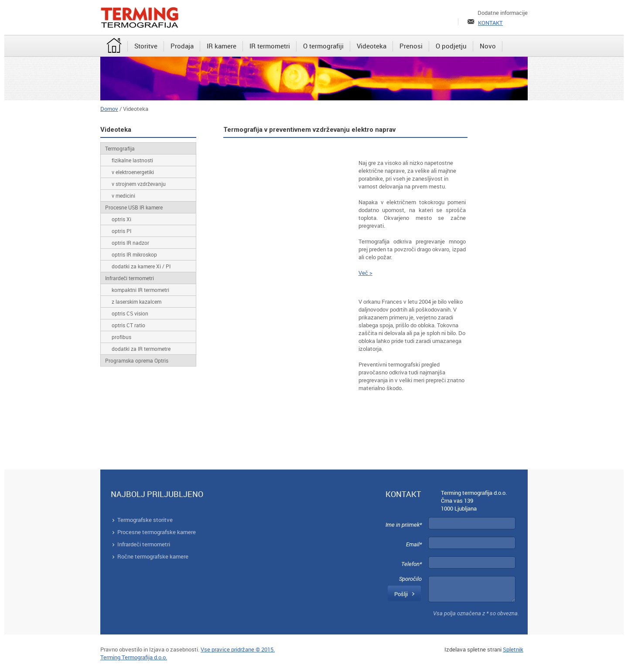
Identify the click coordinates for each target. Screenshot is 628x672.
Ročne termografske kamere (153, 556)
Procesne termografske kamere (157, 532)
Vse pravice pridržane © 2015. (238, 649)
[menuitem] (114, 46)
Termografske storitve (145, 520)
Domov (109, 109)
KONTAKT (490, 23)
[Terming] (140, 17)
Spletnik (513, 649)
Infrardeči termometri (144, 544)
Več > (365, 273)
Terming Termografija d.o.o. (134, 657)
